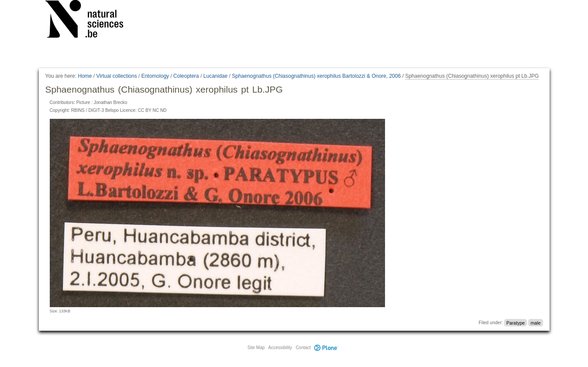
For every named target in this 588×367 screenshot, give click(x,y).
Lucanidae (215, 76)
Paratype (516, 322)
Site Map (256, 348)
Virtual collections (117, 76)
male (535, 322)
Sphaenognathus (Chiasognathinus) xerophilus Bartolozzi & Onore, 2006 (316, 76)
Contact (303, 348)
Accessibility (280, 348)
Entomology (155, 76)
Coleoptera (186, 76)
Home (85, 76)
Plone (327, 348)
